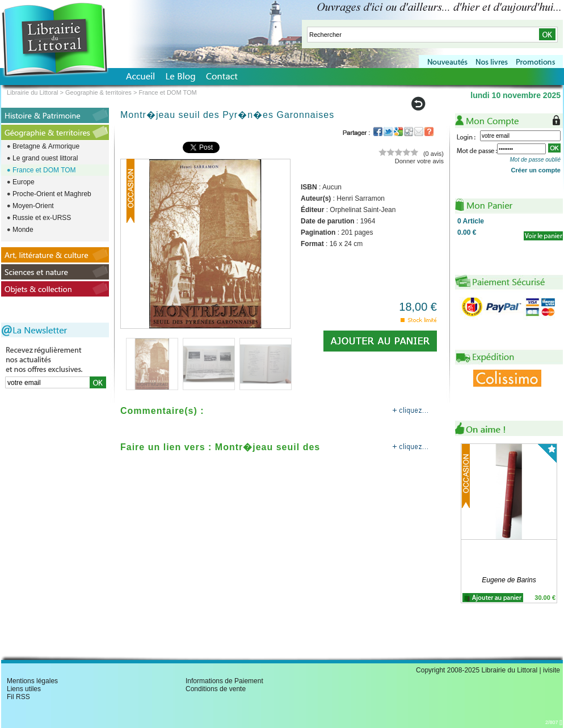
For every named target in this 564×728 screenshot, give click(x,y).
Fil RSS (18, 697)
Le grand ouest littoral (45, 158)
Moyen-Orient (33, 206)
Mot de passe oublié (535, 160)
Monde (23, 230)
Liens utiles (24, 689)
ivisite (552, 670)
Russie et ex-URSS (42, 218)
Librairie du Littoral (33, 92)
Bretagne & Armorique (46, 146)
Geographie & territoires (98, 92)
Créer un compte (536, 170)
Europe (24, 182)
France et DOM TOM (44, 170)
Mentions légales (32, 681)
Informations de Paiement (224, 681)
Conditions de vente (216, 689)
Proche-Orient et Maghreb (52, 194)
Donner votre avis (419, 161)
